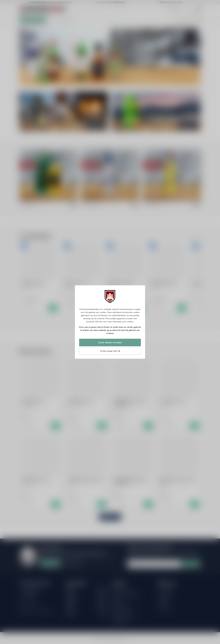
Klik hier (99, 322)
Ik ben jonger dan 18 (110, 351)
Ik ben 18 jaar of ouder (110, 342)
